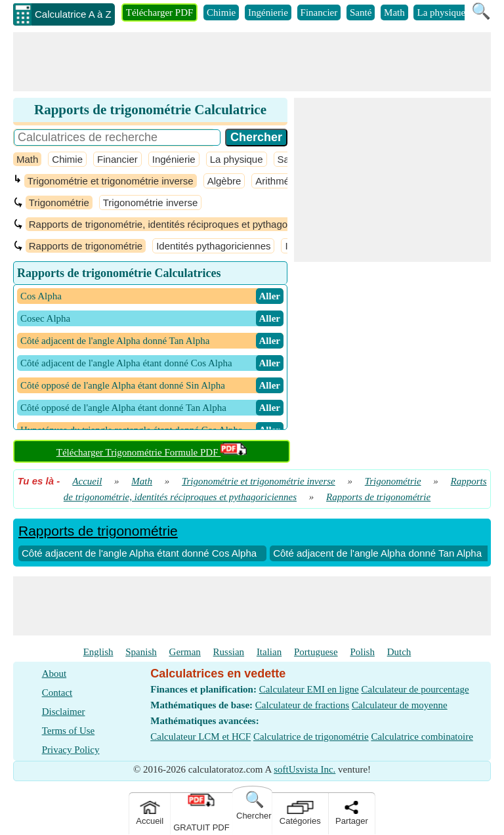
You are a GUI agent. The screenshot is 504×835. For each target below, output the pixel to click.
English (98, 652)
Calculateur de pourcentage (415, 689)
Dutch (399, 652)
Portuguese (316, 652)
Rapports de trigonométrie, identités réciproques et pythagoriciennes (178, 224)
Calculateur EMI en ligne (309, 689)
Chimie (221, 12)
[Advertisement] (252, 62)
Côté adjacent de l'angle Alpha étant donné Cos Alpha (139, 553)
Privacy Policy (71, 750)
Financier (319, 12)
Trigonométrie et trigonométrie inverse (111, 181)
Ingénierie (268, 12)
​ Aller (270, 296)
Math (394, 12)
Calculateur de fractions (302, 705)
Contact (57, 693)
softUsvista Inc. (304, 769)
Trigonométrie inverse (151, 203)
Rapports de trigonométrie (86, 246)
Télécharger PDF (160, 12)
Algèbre (224, 181)
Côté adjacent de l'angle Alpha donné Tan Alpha (377, 553)
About (54, 674)
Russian (229, 652)
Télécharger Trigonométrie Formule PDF (152, 452)
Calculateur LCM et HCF (200, 737)
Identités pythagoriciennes (213, 246)
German (185, 652)
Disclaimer (64, 712)
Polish (362, 652)
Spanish (141, 652)
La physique (441, 12)
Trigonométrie (59, 203)
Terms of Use (69, 731)
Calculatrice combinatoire (422, 737)
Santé (361, 12)
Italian (269, 652)
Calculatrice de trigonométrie (311, 737)
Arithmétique (283, 181)
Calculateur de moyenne (400, 705)
